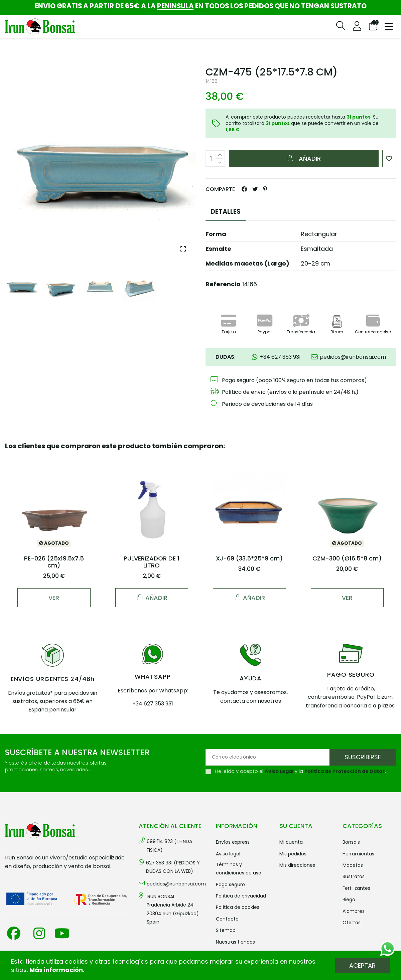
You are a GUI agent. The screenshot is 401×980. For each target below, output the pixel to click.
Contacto (227, 919)
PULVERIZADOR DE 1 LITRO (152, 562)
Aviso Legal (279, 771)
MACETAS (353, 865)
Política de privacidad (241, 896)
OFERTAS (352, 923)
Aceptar (362, 965)
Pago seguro (230, 884)
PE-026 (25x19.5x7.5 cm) (54, 562)
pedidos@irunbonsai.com (176, 884)
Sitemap (226, 930)
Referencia (223, 284)
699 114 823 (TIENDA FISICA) (169, 846)
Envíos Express (233, 842)
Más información (56, 970)
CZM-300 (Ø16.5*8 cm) (347, 558)
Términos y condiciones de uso (239, 869)
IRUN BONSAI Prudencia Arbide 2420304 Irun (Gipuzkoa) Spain (173, 909)
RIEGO (349, 900)
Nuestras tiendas (235, 942)
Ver (54, 598)
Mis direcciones (297, 865)
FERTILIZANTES (356, 888)
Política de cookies (238, 907)
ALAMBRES (354, 911)
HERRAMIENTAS (358, 854)
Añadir (304, 158)
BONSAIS (351, 842)
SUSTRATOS (354, 876)
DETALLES (226, 211)
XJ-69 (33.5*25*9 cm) (249, 558)
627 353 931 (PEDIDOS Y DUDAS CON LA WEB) (173, 867)
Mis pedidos (293, 854)
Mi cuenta (291, 842)
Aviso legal (228, 854)
